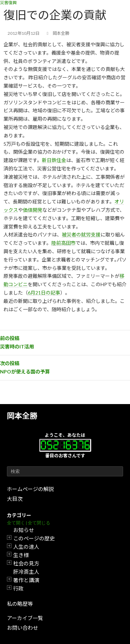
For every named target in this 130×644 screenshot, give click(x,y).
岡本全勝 (22, 416)
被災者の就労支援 (81, 235)
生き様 (21, 555)
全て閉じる (39, 523)
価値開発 (33, 210)
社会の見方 (26, 563)
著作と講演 (26, 580)
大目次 (15, 499)
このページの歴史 (34, 538)
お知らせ (24, 530)
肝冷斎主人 (26, 572)
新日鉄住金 (54, 160)
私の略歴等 (20, 604)
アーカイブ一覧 (25, 618)
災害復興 (8, 3)
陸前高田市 (63, 243)
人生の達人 (26, 547)
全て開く (16, 523)
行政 (18, 588)
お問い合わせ (23, 628)
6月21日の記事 (44, 293)
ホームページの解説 (30, 489)
